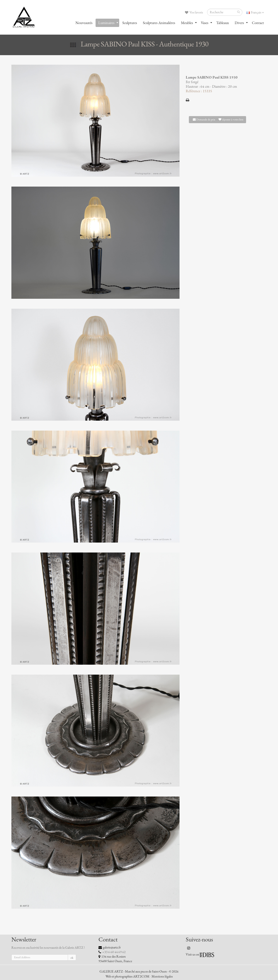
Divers (239, 23)
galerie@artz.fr (112, 947)
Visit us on (193, 954)
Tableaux (223, 23)
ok (72, 958)
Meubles (187, 23)
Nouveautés (84, 23)
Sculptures (130, 23)
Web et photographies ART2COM (127, 976)
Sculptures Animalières (159, 23)
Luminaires (106, 23)
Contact (258, 23)
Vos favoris (194, 12)
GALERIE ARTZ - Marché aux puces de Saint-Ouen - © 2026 (139, 971)
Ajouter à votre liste (231, 120)
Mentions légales (162, 976)
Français (255, 12)
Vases (205, 23)
